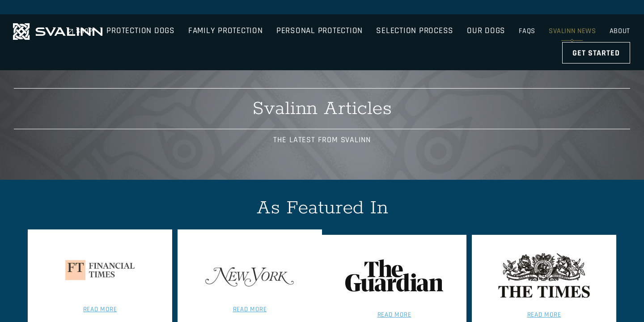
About (621, 9)
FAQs (526, 9)
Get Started (597, 33)
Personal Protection (364, 33)
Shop (494, 9)
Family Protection (270, 33)
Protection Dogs (185, 33)
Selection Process (459, 33)
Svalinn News (572, 9)
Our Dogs (530, 33)
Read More (95, 284)
